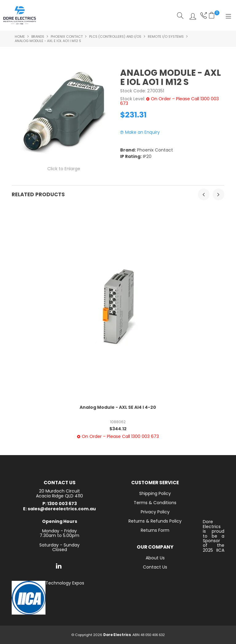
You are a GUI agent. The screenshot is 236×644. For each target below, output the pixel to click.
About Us (155, 558)
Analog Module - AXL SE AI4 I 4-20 (118, 407)
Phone (203, 15)
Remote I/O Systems (166, 36)
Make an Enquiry (142, 132)
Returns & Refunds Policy (155, 521)
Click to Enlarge (64, 169)
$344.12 (118, 429)
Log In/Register (191, 15)
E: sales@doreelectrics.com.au (59, 509)
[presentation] (204, 194)
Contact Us (155, 567)
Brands (38, 36)
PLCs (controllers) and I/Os (115, 36)
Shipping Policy (155, 493)
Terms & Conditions (155, 503)
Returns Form (155, 530)
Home (20, 36)
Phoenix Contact (67, 36)
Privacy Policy (155, 512)
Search (180, 15)
